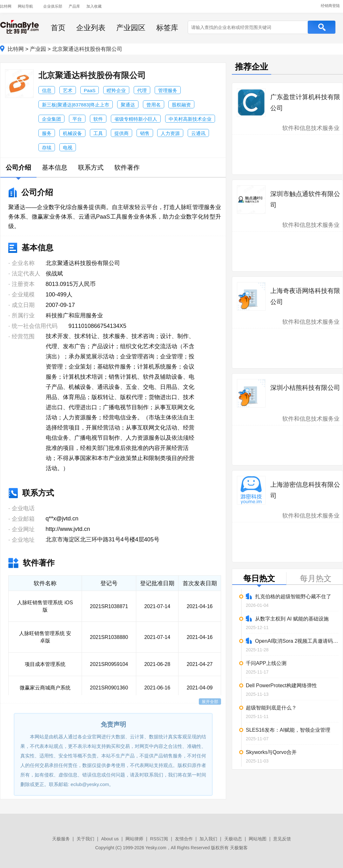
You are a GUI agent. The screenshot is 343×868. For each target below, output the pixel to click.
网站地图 (258, 839)
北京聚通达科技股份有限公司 (87, 49)
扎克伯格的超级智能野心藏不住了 (289, 596)
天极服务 (61, 839)
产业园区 (131, 28)
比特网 (6, 6)
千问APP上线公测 (266, 663)
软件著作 (127, 167)
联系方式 (91, 167)
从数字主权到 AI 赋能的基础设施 (287, 618)
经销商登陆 (330, 6)
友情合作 (184, 839)
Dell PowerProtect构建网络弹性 (281, 685)
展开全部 (210, 702)
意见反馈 (282, 839)
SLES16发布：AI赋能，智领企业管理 (288, 730)
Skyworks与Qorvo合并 (271, 752)
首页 (58, 28)
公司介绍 (18, 167)
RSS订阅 (159, 839)
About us (110, 839)
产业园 (38, 49)
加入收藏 (94, 6)
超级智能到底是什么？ (271, 708)
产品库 (74, 6)
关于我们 (85, 839)
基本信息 (55, 167)
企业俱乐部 (53, 6)
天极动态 (233, 839)
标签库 (167, 28)
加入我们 (208, 839)
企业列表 (91, 28)
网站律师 (134, 839)
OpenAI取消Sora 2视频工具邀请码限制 (292, 641)
